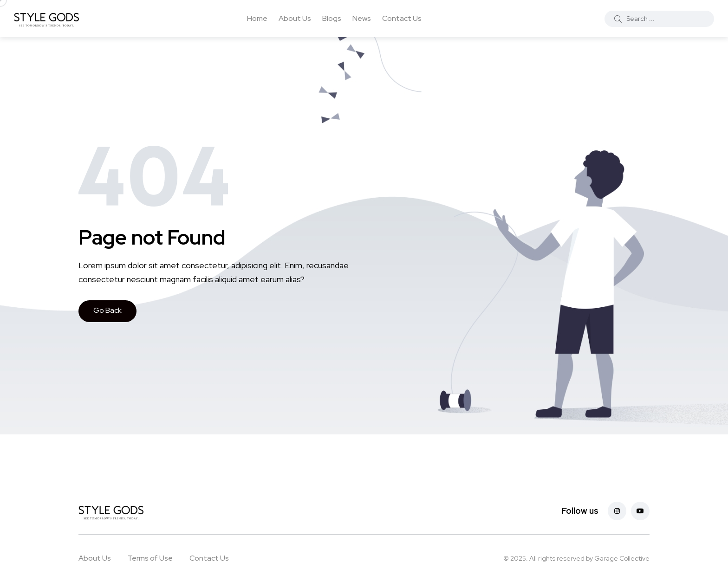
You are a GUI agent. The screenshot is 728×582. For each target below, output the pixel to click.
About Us (295, 18)
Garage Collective (622, 558)
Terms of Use (150, 558)
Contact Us (402, 18)
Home (257, 18)
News (362, 18)
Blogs (332, 18)
